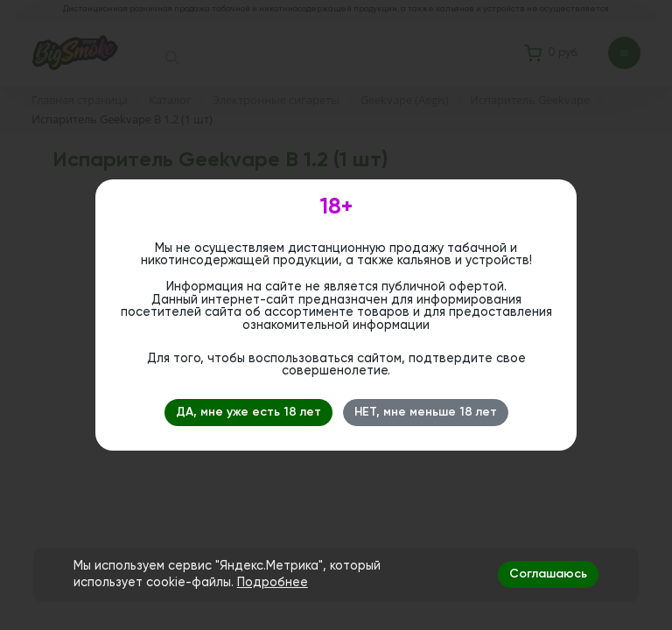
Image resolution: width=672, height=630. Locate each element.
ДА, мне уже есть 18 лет (248, 412)
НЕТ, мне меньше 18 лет (426, 412)
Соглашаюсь (548, 574)
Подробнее (273, 583)
